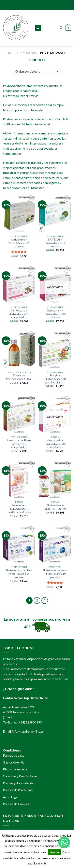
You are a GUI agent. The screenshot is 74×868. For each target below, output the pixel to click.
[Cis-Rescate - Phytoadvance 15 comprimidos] (19, 285)
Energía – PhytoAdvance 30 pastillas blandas (55, 379)
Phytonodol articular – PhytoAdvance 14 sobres (19, 574)
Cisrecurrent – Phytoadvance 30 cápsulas (55, 314)
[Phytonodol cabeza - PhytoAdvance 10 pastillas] (55, 544)
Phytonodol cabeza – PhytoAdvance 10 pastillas (55, 574)
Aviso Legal (11, 797)
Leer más (40, 863)
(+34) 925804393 (30, 722)
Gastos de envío (14, 762)
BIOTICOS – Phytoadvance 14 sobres (55, 243)
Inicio (13, 53)
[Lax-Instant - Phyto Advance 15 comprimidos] (19, 414)
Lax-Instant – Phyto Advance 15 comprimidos (19, 444)
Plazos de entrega (15, 769)
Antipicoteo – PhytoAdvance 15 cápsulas (19, 243)
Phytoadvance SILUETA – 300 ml (55, 507)
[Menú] (38, 28)
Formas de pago (14, 755)
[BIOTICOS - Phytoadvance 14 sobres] (55, 214)
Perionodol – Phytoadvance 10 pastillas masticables (19, 509)
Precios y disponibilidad (19, 783)
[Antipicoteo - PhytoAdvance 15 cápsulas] (19, 214)
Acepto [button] (55, 852)
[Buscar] (61, 28)
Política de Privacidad (18, 790)
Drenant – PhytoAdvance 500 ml (19, 377)
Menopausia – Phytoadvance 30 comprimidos (55, 444)
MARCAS (29, 53)
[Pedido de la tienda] (37, 71)
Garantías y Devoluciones (20, 776)
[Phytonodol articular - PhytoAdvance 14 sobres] (19, 544)
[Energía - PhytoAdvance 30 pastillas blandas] (55, 350)
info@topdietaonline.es (28, 731)
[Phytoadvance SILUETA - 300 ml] (55, 480)
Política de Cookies (16, 804)
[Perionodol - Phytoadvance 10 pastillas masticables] (19, 480)
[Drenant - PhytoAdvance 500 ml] (19, 350)
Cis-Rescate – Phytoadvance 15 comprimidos (19, 314)
